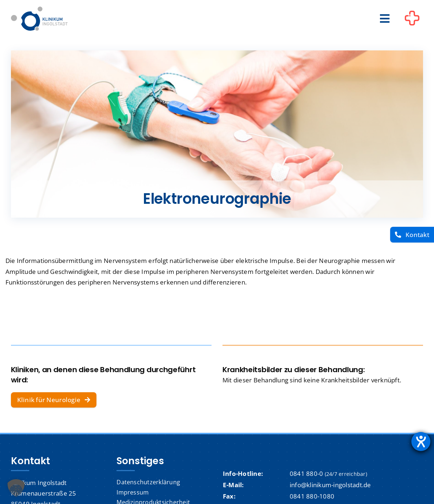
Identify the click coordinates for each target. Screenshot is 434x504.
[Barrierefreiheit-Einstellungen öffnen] (421, 442)
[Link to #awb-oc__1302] (412, 20)
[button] (16, 488)
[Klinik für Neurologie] (54, 400)
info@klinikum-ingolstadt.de (330, 485)
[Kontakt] (412, 235)
